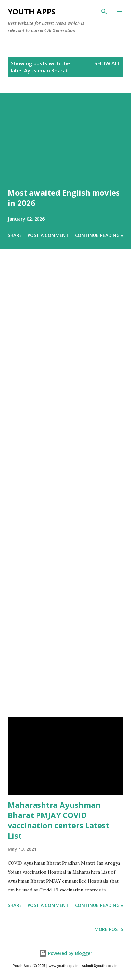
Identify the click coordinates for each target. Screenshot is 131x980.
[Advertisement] (65, 492)
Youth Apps (32, 11)
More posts (109, 929)
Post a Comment (48, 235)
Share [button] (15, 235)
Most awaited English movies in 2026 (64, 198)
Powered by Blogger (66, 953)
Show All (107, 63)
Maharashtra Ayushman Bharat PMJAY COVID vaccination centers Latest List (58, 820)
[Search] (104, 12)
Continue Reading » (99, 235)
